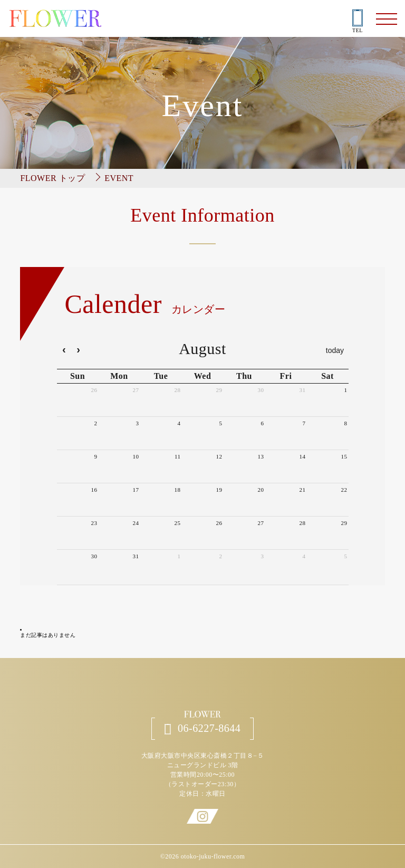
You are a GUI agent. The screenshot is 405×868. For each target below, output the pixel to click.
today (335, 350)
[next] (79, 351)
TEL (358, 22)
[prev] (64, 351)
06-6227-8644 (203, 728)
